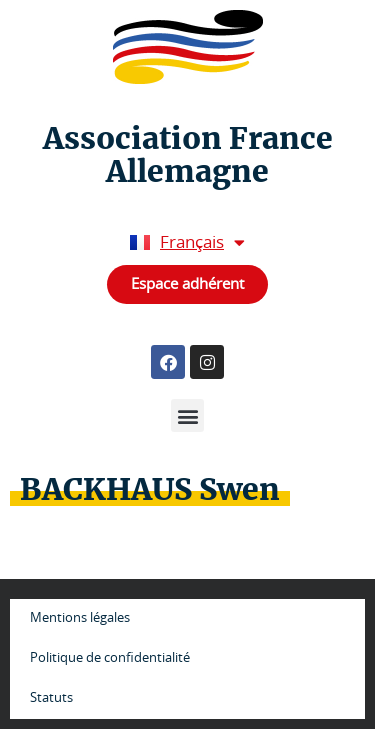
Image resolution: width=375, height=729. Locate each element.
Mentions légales (80, 618)
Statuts (51, 698)
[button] (187, 415)
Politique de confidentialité (110, 658)
